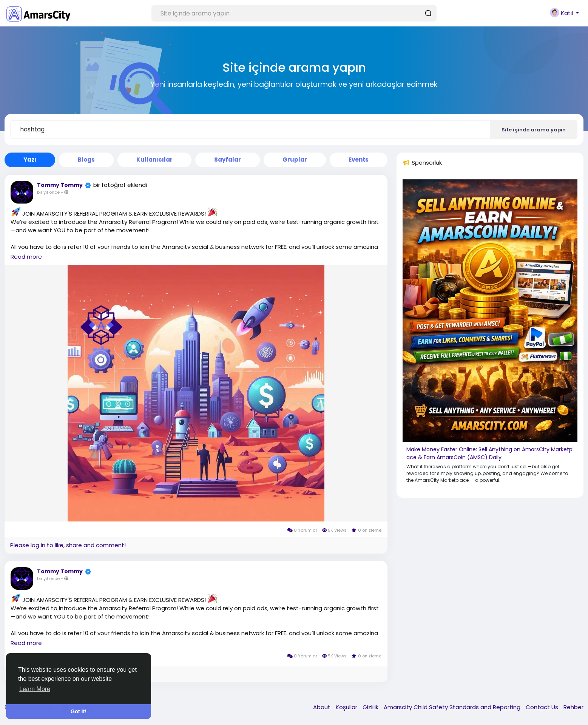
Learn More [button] (35, 689)
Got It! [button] (79, 711)
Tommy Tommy (60, 185)
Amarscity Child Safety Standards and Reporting (453, 707)
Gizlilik (371, 707)
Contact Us (543, 707)
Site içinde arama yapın (534, 130)
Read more (26, 257)
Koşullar (347, 707)
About (323, 707)
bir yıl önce (48, 192)
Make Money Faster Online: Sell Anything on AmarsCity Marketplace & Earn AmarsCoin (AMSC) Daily (490, 453)
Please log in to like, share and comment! (68, 545)
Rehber (573, 707)
